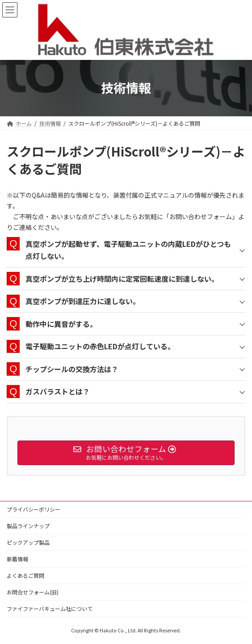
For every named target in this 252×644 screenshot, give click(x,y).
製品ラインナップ (28, 526)
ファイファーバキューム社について (50, 608)
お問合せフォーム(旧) (33, 592)
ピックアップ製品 (28, 542)
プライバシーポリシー (34, 509)
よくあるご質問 (25, 575)
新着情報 (17, 559)
